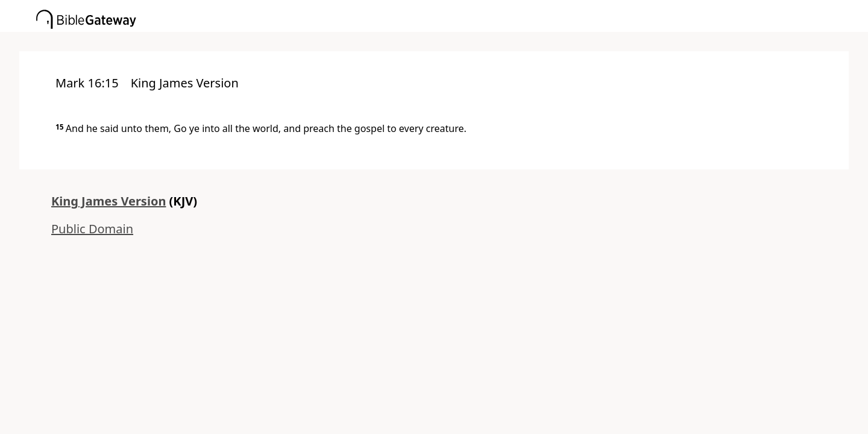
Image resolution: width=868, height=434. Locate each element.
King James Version (108, 201)
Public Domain (92, 229)
